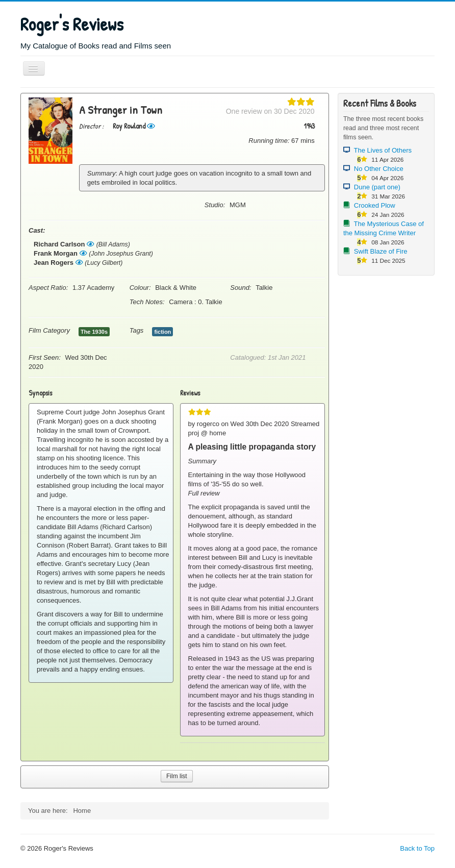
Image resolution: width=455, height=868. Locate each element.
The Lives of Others (383, 150)
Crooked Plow (375, 205)
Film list (177, 776)
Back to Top (417, 848)
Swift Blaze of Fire (381, 251)
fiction (162, 332)
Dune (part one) (377, 187)
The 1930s (94, 332)
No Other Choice (379, 169)
